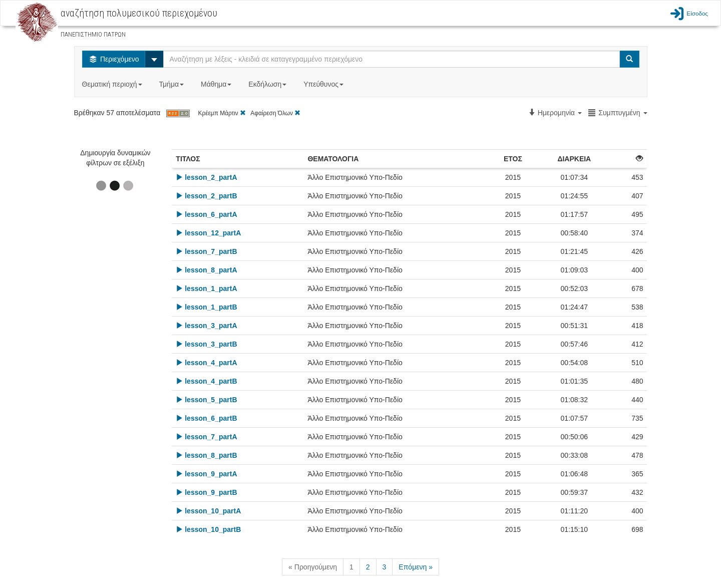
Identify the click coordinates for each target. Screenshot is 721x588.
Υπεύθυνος (324, 84)
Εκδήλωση (268, 84)
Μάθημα (217, 84)
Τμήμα (172, 84)
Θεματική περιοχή (113, 84)
